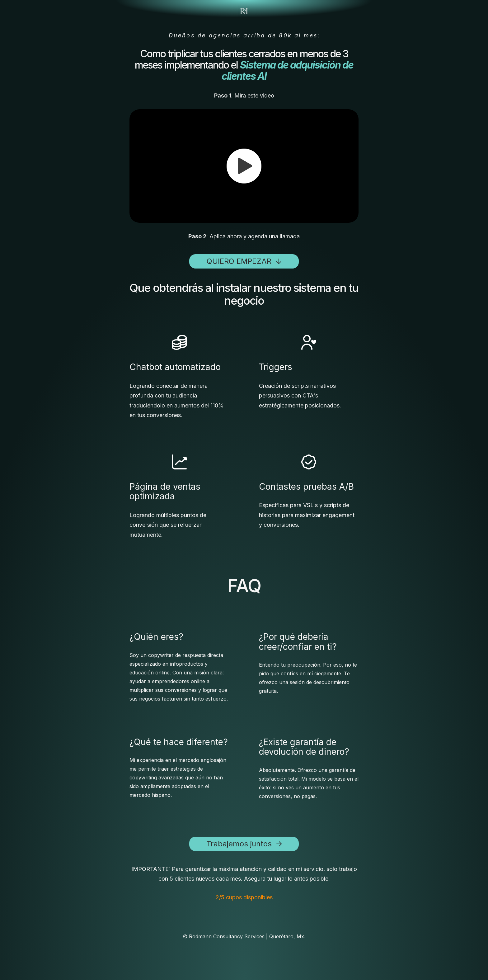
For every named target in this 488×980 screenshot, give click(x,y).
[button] (244, 166)
